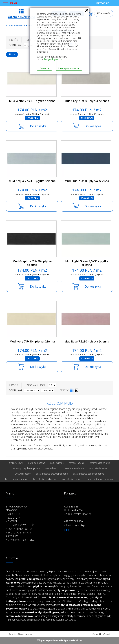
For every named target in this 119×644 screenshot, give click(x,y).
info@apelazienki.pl (75, 525)
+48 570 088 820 (73, 521)
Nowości (12, 510)
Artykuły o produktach (22, 540)
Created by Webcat (101, 634)
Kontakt (12, 521)
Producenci (14, 514)
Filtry (12, 54)
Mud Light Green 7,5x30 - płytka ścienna (87, 263)
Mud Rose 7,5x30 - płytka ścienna (87, 341)
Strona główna (15, 25)
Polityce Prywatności (54, 59)
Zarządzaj (44, 68)
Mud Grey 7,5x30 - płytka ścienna (87, 101)
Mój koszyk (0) (104, 13)
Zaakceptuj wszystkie (69, 68)
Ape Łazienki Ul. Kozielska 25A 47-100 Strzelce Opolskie (78, 510)
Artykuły (12, 536)
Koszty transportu (19, 529)
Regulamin (13, 518)
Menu (13, 3)
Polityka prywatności (21, 525)
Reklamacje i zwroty (19, 533)
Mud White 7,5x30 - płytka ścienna (32, 101)
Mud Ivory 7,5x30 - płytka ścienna (32, 341)
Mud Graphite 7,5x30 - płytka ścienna (32, 263)
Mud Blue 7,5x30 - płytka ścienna (87, 181)
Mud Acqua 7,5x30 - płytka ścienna (32, 181)
